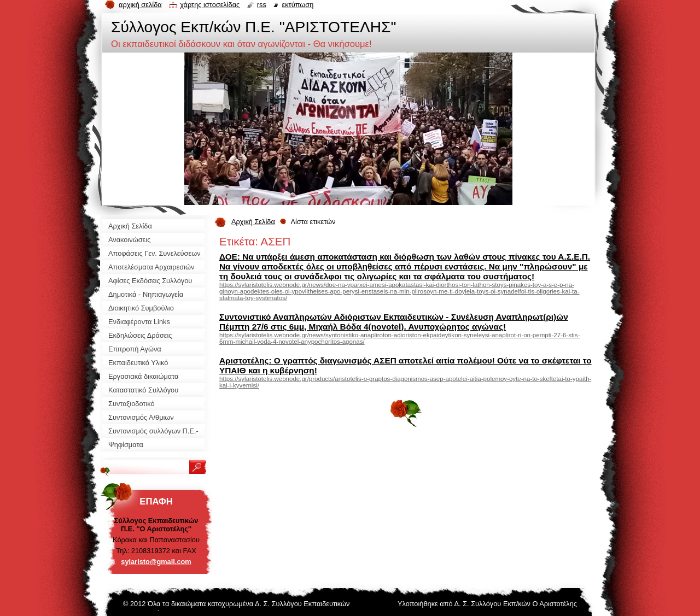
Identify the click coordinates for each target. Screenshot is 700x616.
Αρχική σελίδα (140, 5)
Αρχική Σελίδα (253, 222)
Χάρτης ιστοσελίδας (210, 5)
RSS (262, 5)
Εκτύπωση (297, 5)
